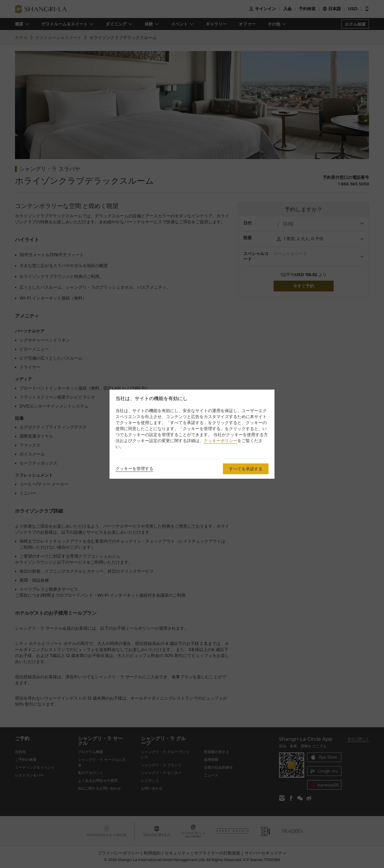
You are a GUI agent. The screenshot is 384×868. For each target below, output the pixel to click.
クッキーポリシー (220, 441)
